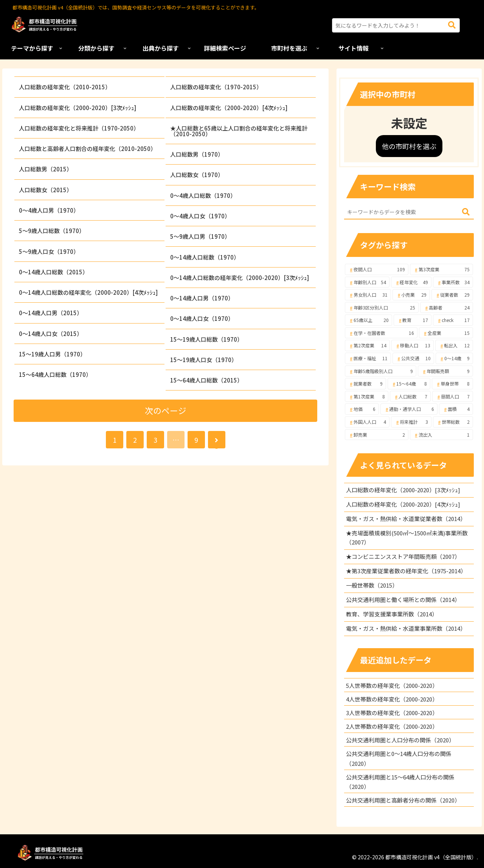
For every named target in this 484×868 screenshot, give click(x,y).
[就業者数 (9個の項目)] (365, 384)
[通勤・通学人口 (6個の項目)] (409, 409)
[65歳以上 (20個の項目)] (369, 320)
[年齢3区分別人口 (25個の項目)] (382, 308)
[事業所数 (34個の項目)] (453, 282)
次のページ (166, 410)
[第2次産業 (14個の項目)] (367, 345)
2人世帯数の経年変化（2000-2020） (392, 726)
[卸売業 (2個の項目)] (377, 435)
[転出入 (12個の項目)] (454, 345)
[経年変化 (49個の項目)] (411, 282)
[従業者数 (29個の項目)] (452, 295)
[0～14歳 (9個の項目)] (455, 358)
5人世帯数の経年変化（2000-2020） (392, 685)
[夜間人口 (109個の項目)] (377, 269)
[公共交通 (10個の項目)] (413, 358)
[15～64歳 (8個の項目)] (409, 384)
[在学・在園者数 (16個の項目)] (381, 333)
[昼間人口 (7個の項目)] (453, 397)
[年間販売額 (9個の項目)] (445, 371)
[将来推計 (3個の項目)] (411, 422)
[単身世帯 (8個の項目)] (452, 384)
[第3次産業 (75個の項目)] (442, 269)
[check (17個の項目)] (453, 320)
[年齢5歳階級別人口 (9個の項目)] (381, 371)
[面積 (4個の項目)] (456, 409)
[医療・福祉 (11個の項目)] (368, 358)
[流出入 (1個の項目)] (442, 435)
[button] (452, 25)
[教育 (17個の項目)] (413, 320)
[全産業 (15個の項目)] (446, 333)
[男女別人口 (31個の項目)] (368, 295)
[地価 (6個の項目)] (362, 409)
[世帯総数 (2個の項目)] (453, 422)
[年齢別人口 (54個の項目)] (367, 282)
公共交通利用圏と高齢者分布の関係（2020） (403, 800)
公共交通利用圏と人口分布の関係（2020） (400, 740)
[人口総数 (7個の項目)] (410, 397)
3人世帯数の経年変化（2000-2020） (392, 713)
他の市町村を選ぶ (409, 146)
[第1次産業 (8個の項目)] (367, 397)
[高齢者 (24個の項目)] (447, 308)
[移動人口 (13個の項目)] (413, 345)
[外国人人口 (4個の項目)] (367, 422)
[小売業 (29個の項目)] (411, 295)
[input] (396, 25)
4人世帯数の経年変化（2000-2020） (392, 699)
